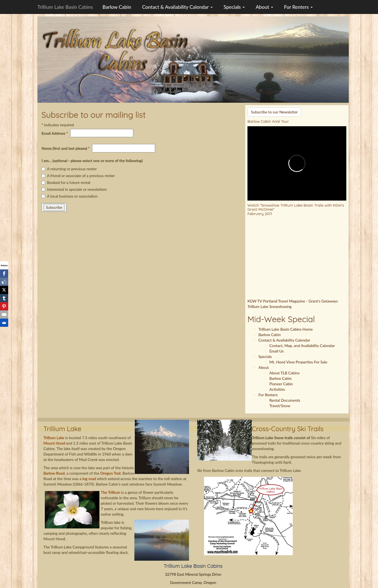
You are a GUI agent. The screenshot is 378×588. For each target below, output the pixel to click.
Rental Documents (285, 400)
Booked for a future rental (66, 182)
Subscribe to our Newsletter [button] (274, 112)
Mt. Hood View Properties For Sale (298, 362)
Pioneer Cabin (281, 384)
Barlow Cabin (117, 7)
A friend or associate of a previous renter (78, 176)
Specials (234, 7)
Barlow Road (54, 473)
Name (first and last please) (66, 148)
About (264, 7)
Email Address (55, 133)
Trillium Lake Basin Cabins (65, 7)
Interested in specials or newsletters (74, 189)
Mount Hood (54, 443)
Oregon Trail (110, 473)
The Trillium (110, 492)
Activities (277, 389)
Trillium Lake (54, 438)
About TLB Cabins (284, 373)
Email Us (277, 351)
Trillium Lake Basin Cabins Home (286, 329)
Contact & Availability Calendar (177, 7)
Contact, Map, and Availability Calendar (302, 346)
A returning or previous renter (69, 169)
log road (89, 479)
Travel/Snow (280, 406)
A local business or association (70, 196)
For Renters (298, 7)
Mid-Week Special (281, 319)
